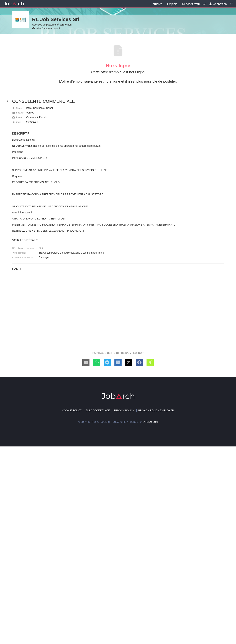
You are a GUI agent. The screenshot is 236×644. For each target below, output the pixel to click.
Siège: (17, 108)
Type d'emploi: (19, 253)
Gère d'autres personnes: (24, 248)
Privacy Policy (124, 410)
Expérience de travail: (23, 257)
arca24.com (151, 422)
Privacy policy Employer (156, 410)
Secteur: (18, 113)
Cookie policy (72, 410)
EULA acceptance (98, 410)
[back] (8, 101)
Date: (17, 122)
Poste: (17, 117)
